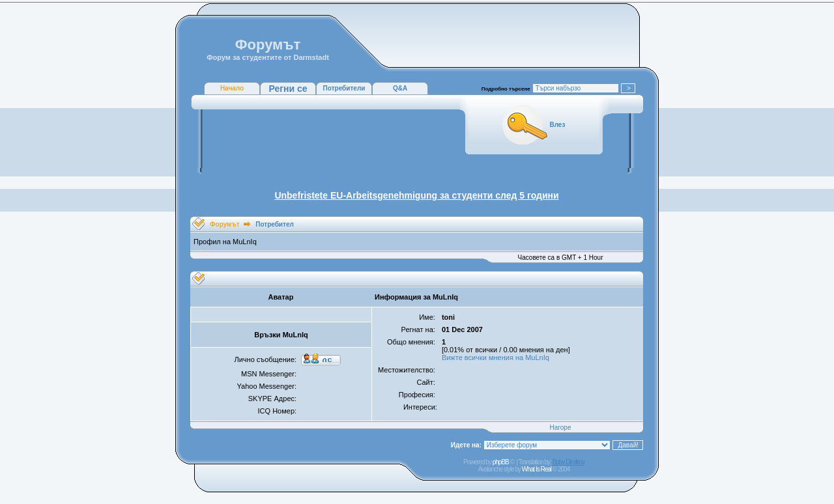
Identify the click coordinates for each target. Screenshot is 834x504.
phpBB (501, 462)
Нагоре (561, 427)
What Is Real (537, 469)
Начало (232, 88)
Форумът (225, 224)
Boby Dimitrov (568, 462)
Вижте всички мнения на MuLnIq (496, 357)
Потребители (344, 88)
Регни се (288, 89)
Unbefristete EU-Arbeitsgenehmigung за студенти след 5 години (416, 195)
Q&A (400, 88)
